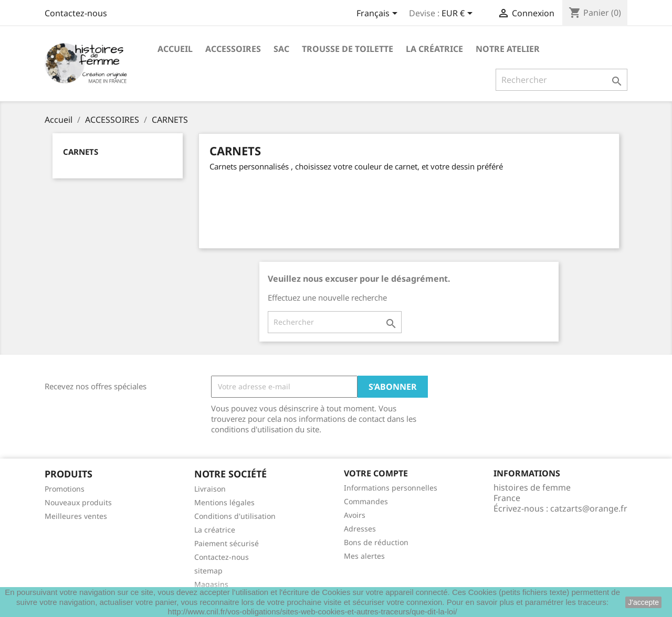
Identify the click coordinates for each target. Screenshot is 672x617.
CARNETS (81, 152)
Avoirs (355, 515)
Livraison (210, 489)
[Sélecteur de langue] (379, 14)
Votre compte (376, 473)
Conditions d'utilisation (235, 516)
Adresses (360, 529)
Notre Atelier (508, 49)
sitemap (208, 571)
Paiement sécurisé (227, 543)
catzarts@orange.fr (589, 508)
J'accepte (643, 602)
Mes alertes (364, 556)
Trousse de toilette (348, 49)
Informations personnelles (391, 488)
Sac (281, 49)
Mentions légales (224, 502)
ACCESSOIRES (233, 49)
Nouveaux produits (78, 502)
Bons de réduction (376, 542)
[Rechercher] (561, 80)
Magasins (211, 584)
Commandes (366, 501)
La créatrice (434, 49)
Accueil (175, 49)
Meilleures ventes (76, 516)
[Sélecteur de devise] (459, 14)
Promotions (65, 489)
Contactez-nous (76, 13)
